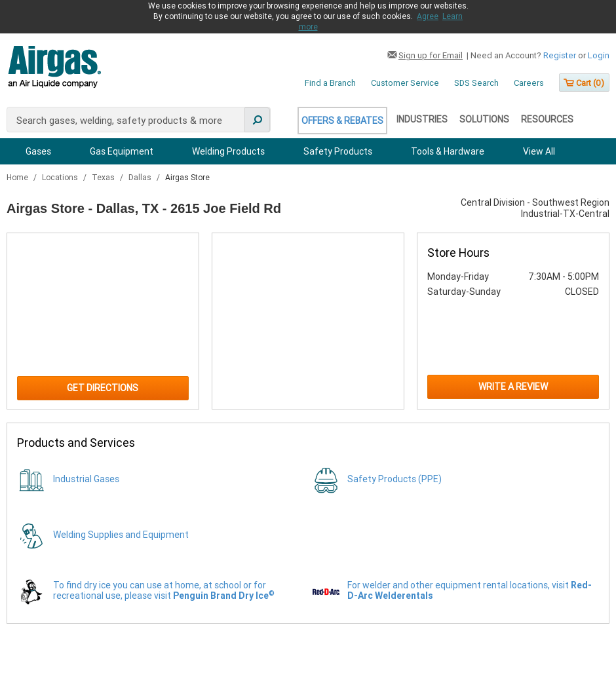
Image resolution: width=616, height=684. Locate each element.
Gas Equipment (122, 151)
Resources (547, 119)
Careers (529, 83)
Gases (38, 151)
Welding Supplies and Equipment (121, 535)
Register (560, 55)
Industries (422, 119)
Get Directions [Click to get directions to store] (103, 388)
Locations (61, 178)
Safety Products (338, 151)
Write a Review (513, 387)
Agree (428, 16)
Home (18, 178)
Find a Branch (330, 83)
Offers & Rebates (342, 121)
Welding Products (228, 151)
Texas (104, 178)
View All (539, 151)
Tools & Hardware (448, 151)
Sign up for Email (431, 55)
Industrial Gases (86, 479)
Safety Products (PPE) (395, 479)
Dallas (141, 178)
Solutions (484, 119)
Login (599, 55)
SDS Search (476, 83)
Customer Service (405, 83)
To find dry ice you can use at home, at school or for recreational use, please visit (164, 590)
